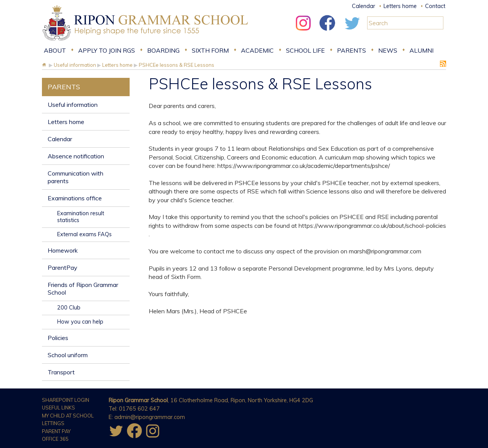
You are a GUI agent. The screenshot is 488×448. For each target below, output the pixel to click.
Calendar (364, 6)
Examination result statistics (81, 217)
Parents (352, 50)
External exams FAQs (84, 234)
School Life (305, 50)
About (55, 50)
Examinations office (75, 198)
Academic (257, 50)
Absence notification (76, 156)
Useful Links (59, 408)
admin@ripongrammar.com (150, 417)
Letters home (400, 6)
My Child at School (68, 416)
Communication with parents (75, 177)
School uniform (68, 355)
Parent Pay (56, 431)
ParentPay (63, 268)
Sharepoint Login (66, 400)
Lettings (53, 423)
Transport (61, 372)
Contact (435, 6)
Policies (58, 338)
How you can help (80, 322)
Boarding (163, 50)
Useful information (73, 105)
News (388, 50)
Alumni (421, 50)
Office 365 (55, 439)
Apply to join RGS (107, 50)
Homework (63, 250)
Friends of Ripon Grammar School (83, 288)
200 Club (69, 308)
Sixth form (210, 50)
